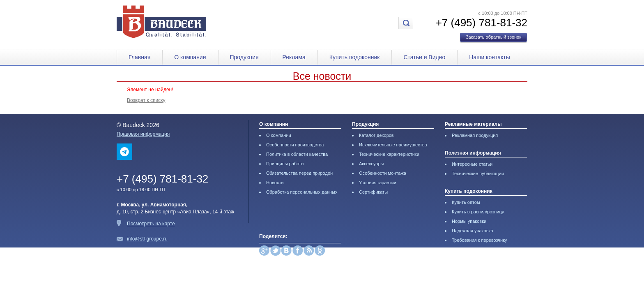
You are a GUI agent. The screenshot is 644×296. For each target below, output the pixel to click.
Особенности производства (295, 145)
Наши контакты (489, 57)
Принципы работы (285, 164)
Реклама (294, 57)
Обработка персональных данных (302, 192)
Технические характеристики (389, 154)
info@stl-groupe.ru (147, 239)
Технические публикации (478, 173)
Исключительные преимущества (393, 145)
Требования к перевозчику (480, 240)
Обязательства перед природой (299, 173)
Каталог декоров (376, 135)
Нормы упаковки (469, 221)
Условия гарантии (378, 183)
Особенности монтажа (383, 173)
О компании (190, 57)
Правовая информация (143, 134)
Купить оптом (466, 202)
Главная (139, 57)
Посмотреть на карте (151, 224)
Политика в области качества (297, 154)
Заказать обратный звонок (493, 37)
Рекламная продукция (475, 135)
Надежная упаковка (473, 231)
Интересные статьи (472, 164)
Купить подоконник (355, 57)
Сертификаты (373, 192)
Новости (275, 183)
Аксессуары (371, 164)
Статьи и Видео (424, 57)
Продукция (244, 57)
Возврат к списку (146, 100)
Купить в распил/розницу (478, 212)
